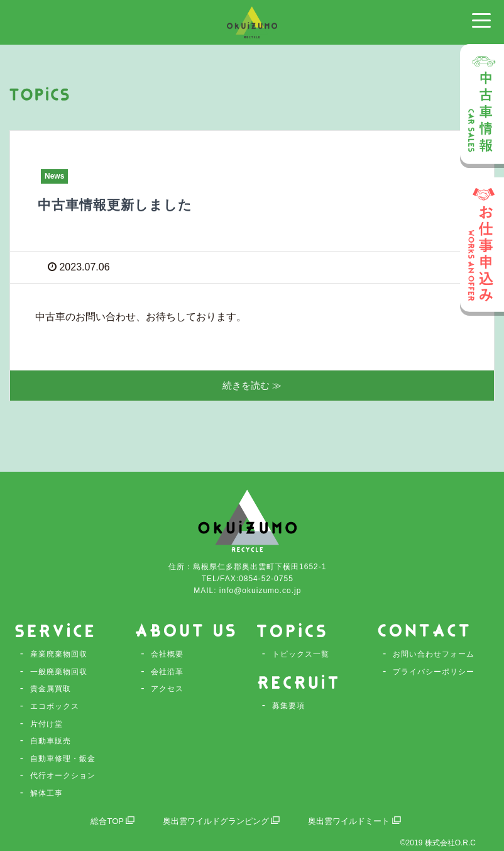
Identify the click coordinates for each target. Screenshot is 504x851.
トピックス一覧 (301, 654)
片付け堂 (47, 724)
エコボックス (55, 706)
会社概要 (167, 654)
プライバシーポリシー (434, 672)
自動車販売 (51, 741)
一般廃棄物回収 (59, 672)
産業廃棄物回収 (59, 654)
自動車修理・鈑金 (63, 759)
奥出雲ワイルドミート (360, 821)
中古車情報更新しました (125, 204)
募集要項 (288, 704)
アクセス (167, 689)
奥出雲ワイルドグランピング (219, 821)
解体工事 (47, 793)
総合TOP (106, 821)
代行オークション (63, 776)
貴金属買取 (51, 689)
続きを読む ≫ (252, 386)
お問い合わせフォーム (434, 654)
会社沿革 (167, 672)
